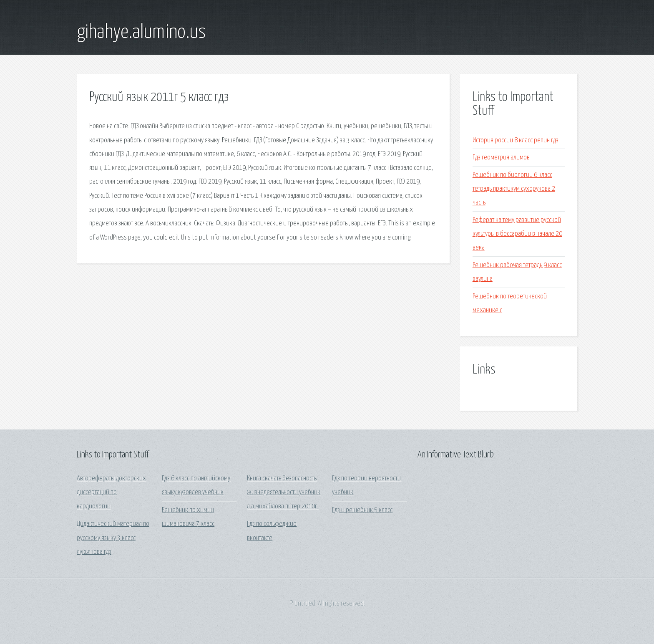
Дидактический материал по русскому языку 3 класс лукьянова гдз (113, 538)
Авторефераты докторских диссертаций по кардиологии (111, 492)
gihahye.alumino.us (141, 33)
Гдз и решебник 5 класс (362, 510)
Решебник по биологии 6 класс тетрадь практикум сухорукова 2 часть (514, 189)
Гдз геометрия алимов (501, 158)
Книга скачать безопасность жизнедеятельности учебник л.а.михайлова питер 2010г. (284, 492)
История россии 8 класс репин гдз (516, 140)
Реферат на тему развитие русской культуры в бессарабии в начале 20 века (517, 234)
